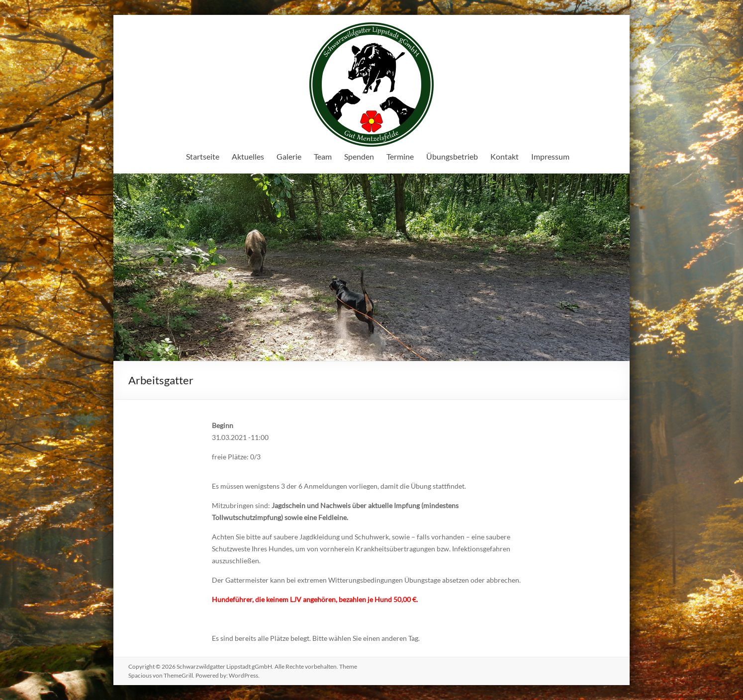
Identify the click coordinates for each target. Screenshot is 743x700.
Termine (400, 156)
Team (323, 156)
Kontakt (505, 156)
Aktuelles (248, 156)
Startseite (203, 156)
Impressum (550, 156)
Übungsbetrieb (452, 156)
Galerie (289, 156)
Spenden (359, 156)
